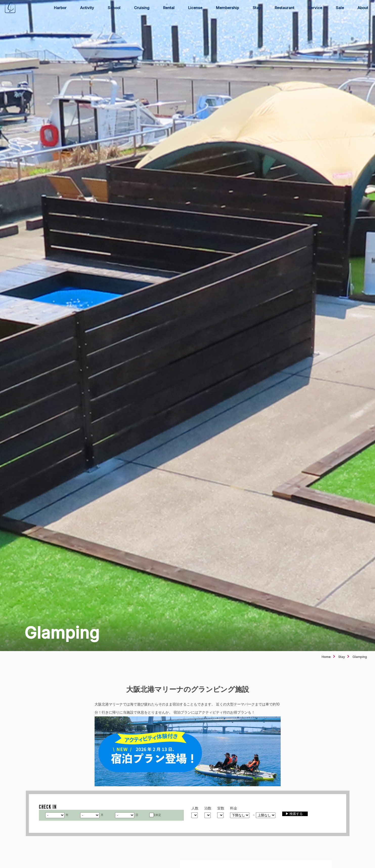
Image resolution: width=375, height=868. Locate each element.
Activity (87, 8)
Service (315, 8)
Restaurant (284, 8)
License (195, 8)
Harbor (60, 8)
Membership (227, 8)
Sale (340, 8)
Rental (169, 8)
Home (326, 657)
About (363, 8)
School (114, 8)
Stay (257, 8)
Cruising (142, 8)
